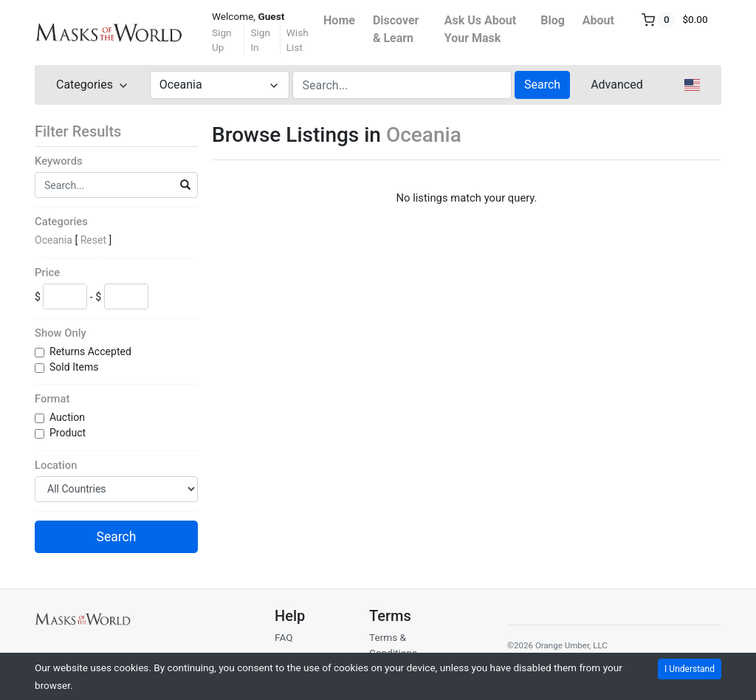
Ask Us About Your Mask (480, 29)
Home (339, 20)
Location (56, 465)
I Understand (690, 669)
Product (69, 433)
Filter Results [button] (87, 131)
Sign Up (222, 40)
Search (542, 85)
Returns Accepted (92, 351)
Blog (553, 20)
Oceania (54, 240)
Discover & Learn (396, 29)
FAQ (284, 637)
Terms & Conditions (393, 645)
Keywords (59, 161)
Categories (61, 222)
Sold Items (75, 367)
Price (47, 272)
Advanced (617, 85)
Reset (93, 240)
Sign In (260, 40)
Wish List (298, 40)
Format (52, 399)
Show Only (61, 333)
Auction (68, 417)
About (598, 20)
